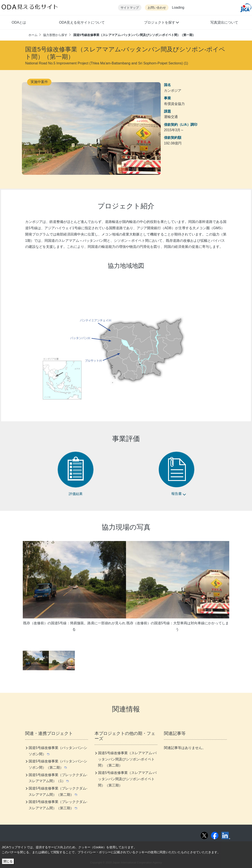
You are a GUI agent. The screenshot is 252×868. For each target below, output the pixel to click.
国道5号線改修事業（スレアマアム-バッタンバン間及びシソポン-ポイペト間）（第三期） (127, 779)
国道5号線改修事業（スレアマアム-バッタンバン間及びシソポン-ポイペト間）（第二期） (127, 759)
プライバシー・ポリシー (94, 852)
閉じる (8, 861)
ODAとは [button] (19, 22)
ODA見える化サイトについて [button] (82, 22)
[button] (161, 23)
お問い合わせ (157, 8)
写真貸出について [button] (224, 22)
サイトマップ (130, 8)
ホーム (33, 35)
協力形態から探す (55, 35)
